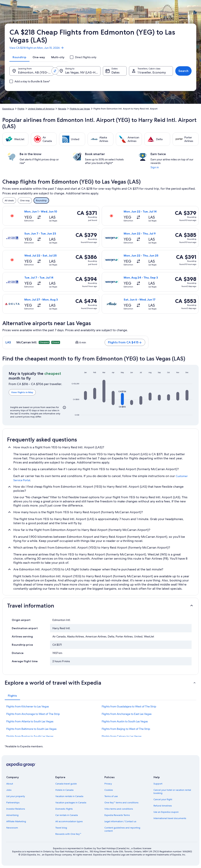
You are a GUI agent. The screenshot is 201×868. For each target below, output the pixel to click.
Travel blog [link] (61, 828)
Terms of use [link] (111, 796)
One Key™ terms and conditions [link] (121, 803)
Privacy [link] (108, 784)
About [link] (10, 784)
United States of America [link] (41, 109)
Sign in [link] (155, 167)
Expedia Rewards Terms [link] (117, 815)
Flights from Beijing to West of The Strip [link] (126, 729)
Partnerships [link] (13, 803)
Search (183, 71)
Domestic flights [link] (64, 809)
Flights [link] (21, 109)
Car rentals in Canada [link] (67, 815)
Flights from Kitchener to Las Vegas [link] (28, 706)
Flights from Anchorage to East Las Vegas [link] (127, 714)
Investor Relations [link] (16, 809)
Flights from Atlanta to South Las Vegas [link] (30, 721)
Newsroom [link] (12, 828)
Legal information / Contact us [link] (120, 821)
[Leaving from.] (31, 71)
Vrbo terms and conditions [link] (119, 809)
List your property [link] (16, 796)
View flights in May (22, 392)
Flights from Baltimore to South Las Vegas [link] (31, 729)
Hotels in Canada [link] (64, 790)
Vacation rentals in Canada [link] (69, 796)
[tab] (19, 57)
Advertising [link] (12, 815)
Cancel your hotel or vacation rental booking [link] (172, 792)
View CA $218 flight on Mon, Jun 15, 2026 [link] (37, 48)
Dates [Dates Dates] (116, 72)
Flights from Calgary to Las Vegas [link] (122, 736)
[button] (85, 395)
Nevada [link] (62, 109)
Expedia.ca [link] (8, 109)
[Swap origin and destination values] (55, 71)
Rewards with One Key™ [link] (68, 834)
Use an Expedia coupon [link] (166, 812)
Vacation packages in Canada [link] (71, 803)
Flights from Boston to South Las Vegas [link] (30, 736)
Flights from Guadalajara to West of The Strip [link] (129, 706)
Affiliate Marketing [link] (16, 821)
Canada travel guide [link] (66, 784)
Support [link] (158, 784)
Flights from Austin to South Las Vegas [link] (125, 721)
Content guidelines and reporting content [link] (122, 829)
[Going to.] (79, 71)
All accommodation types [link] (69, 821)
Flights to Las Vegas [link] (80, 109)
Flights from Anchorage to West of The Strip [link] (33, 714)
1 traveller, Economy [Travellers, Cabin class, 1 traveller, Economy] (152, 72)
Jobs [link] (9, 790)
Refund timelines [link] (163, 806)
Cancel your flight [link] (163, 799)
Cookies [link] (109, 790)
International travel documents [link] (170, 818)
